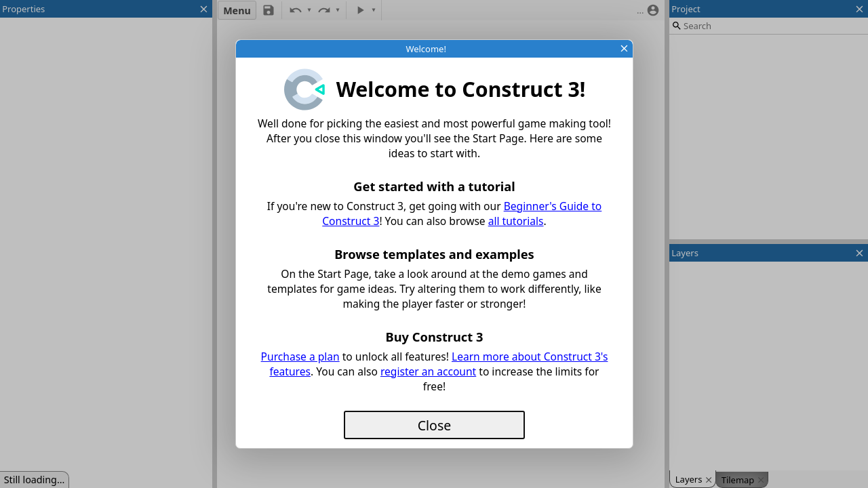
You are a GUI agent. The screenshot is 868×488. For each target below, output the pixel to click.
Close (434, 425)
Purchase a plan (300, 357)
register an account (428, 371)
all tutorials (516, 221)
